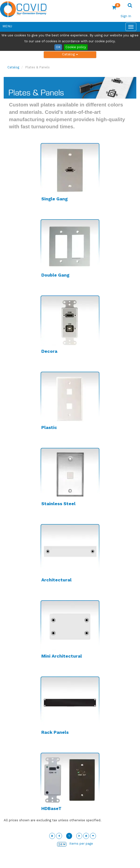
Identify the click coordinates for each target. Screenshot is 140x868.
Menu (7, 26)
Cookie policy (76, 47)
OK (58, 47)
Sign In (126, 16)
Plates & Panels (37, 67)
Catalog (70, 54)
